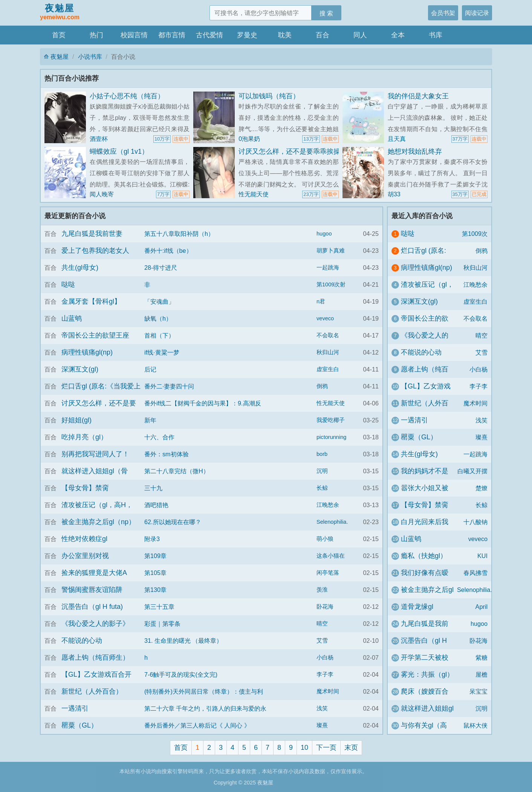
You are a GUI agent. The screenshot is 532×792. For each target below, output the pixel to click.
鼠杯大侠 (475, 725)
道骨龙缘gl (417, 607)
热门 (96, 35)
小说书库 (90, 57)
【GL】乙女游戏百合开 (96, 674)
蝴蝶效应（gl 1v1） (119, 151)
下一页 (326, 748)
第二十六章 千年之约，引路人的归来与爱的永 (206, 708)
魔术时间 (328, 691)
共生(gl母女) (80, 268)
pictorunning (331, 437)
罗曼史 (247, 35)
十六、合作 (159, 437)
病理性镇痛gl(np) (87, 352)
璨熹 (322, 725)
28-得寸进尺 (161, 268)
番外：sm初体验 (167, 454)
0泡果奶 (249, 139)
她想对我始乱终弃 (415, 151)
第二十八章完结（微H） (177, 471)
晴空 (322, 624)
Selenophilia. (332, 522)
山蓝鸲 (72, 318)
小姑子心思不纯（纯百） (127, 96)
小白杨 (325, 657)
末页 (351, 748)
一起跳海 (328, 268)
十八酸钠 (475, 522)
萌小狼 (325, 539)
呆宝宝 (478, 691)
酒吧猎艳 (156, 505)
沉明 (322, 471)
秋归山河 (328, 352)
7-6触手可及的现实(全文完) (181, 674)
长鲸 (322, 488)
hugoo (324, 234)
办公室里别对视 (85, 556)
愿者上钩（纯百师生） (95, 657)
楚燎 (482, 488)
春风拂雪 (475, 573)
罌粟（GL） (79, 725)
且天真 (397, 139)
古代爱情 (209, 35)
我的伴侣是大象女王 (418, 96)
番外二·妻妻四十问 (169, 386)
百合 (323, 35)
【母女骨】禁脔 (85, 488)
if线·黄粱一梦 (162, 352)
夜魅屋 (60, 12)
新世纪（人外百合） (92, 691)
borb (322, 454)
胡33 (394, 194)
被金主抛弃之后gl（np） (98, 522)
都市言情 (172, 35)
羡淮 (322, 590)
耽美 (285, 35)
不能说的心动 (82, 641)
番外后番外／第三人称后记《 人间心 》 (197, 725)
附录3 (152, 539)
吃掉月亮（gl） (84, 437)
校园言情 (134, 35)
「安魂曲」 (159, 301)
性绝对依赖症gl (84, 539)
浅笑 (322, 708)
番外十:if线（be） (168, 251)
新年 (150, 420)
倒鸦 (322, 386)
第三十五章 (159, 607)
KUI (482, 556)
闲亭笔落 (328, 573)
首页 (59, 35)
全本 (398, 35)
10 (304, 748)
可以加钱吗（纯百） (269, 96)
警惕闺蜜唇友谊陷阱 (92, 590)
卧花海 (325, 607)
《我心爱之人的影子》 (95, 624)
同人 (360, 35)
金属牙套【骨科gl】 (91, 301)
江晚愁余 (328, 505)
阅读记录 (477, 13)
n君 (321, 301)
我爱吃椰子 (331, 420)
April (482, 607)
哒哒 (68, 284)
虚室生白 (328, 369)
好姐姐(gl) (76, 420)
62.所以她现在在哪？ (173, 522)
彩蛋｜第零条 (162, 624)
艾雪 (322, 641)
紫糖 (482, 657)
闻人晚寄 (102, 194)
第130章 (155, 590)
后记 (150, 369)
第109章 (155, 556)
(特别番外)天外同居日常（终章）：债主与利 (204, 691)
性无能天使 (254, 194)
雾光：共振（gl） (427, 674)
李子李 (325, 674)
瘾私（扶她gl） (424, 556)
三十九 (153, 488)
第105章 (155, 573)
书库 (436, 35)
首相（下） (159, 335)
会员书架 (443, 13)
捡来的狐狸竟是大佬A (94, 573)
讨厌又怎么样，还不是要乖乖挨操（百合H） (305, 151)
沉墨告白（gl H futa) (92, 607)
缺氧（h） (158, 318)
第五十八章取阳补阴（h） (179, 234)
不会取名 (328, 335)
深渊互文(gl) (80, 369)
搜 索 (326, 13)
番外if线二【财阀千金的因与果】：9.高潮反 (203, 403)
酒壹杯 (99, 139)
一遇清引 (75, 708)
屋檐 (482, 674)
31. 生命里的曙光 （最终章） (183, 641)
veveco (325, 318)
